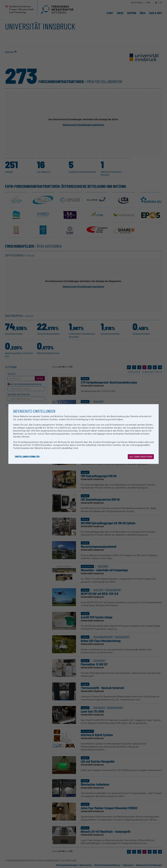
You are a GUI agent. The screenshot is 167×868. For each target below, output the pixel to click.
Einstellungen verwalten (27, 457)
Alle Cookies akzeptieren (141, 457)
